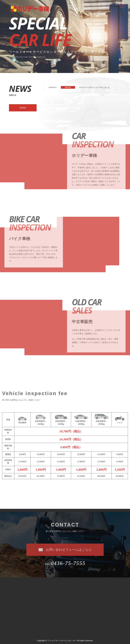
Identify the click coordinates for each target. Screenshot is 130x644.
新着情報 (68, 87)
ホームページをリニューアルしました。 (95, 87)
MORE (23, 108)
